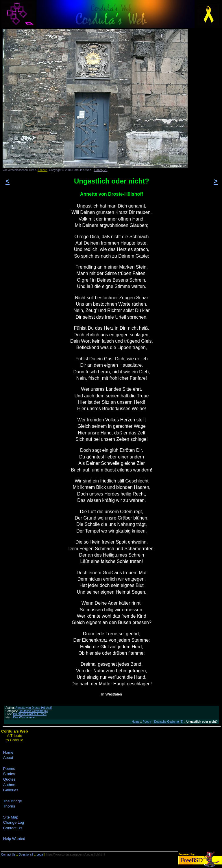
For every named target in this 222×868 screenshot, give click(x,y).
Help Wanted (14, 839)
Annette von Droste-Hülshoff (33, 708)
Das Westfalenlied (25, 717)
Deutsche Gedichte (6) (33, 711)
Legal (40, 855)
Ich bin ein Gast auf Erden (30, 714)
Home (136, 722)
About (8, 758)
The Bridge (13, 801)
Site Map (11, 817)
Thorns (9, 806)
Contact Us (13, 828)
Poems (9, 769)
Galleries (11, 790)
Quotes (9, 779)
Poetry (147, 722)
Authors (10, 785)
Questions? (26, 855)
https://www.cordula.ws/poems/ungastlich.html (75, 855)
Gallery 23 (101, 170)
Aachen (42, 170)
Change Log (14, 822)
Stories (9, 774)
